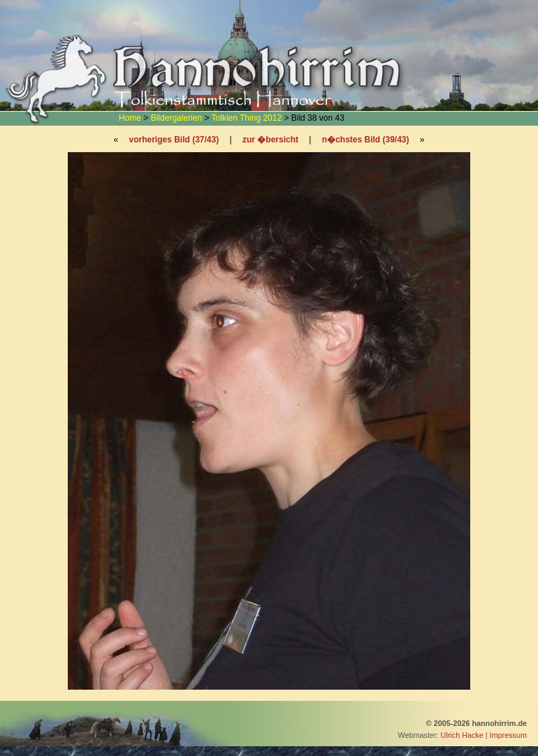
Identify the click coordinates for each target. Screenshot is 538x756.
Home (130, 118)
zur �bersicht (270, 140)
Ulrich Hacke (462, 735)
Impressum (508, 735)
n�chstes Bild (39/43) (366, 140)
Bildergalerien (176, 118)
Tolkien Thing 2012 (247, 118)
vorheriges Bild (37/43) (174, 140)
